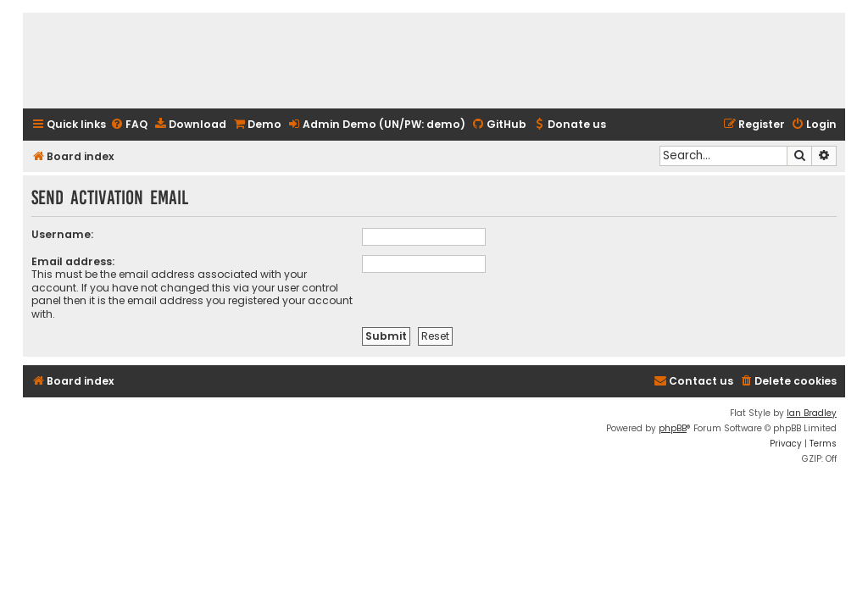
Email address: (73, 261)
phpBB (673, 428)
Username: (62, 234)
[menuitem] (129, 125)
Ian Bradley (812, 413)
